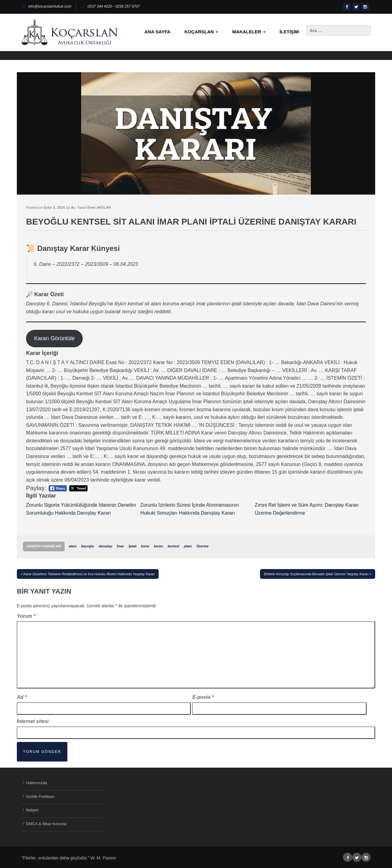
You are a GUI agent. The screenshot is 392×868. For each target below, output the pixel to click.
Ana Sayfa (158, 32)
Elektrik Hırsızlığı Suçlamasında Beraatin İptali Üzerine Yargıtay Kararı (316, 574)
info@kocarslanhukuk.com (46, 6)
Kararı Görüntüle (54, 338)
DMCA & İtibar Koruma (46, 824)
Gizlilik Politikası (40, 797)
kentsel (174, 546)
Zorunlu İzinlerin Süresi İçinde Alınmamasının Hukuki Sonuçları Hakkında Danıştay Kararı (189, 509)
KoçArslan (201, 32)
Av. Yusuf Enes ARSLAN (91, 207)
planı (188, 546)
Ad (22, 697)
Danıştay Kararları (44, 546)
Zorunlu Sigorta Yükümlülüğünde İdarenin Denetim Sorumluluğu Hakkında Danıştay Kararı (81, 509)
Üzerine (202, 546)
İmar (121, 546)
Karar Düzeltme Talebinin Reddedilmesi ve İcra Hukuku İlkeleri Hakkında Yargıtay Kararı (89, 574)
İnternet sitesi (33, 721)
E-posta (203, 697)
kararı (159, 546)
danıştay (106, 546)
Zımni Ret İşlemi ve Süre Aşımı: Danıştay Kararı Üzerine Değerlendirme (307, 509)
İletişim (289, 32)
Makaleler (249, 32)
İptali (133, 546)
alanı (73, 546)
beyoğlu (88, 546)
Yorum (26, 616)
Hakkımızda (37, 783)
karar (145, 546)
